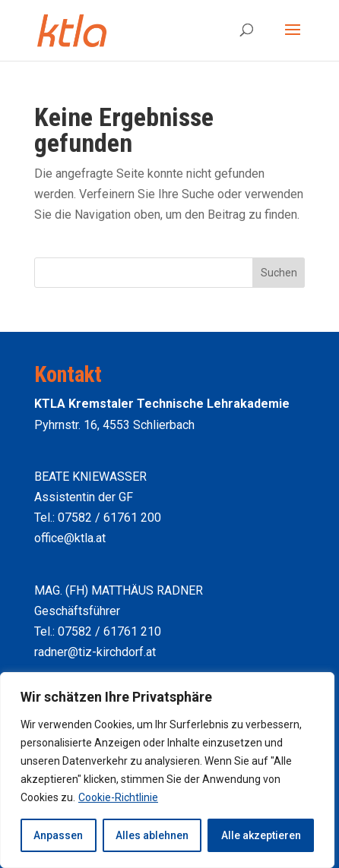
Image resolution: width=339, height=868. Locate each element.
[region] (167, 770)
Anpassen (58, 835)
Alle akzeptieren (261, 835)
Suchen (279, 273)
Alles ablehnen (152, 835)
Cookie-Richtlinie (118, 797)
